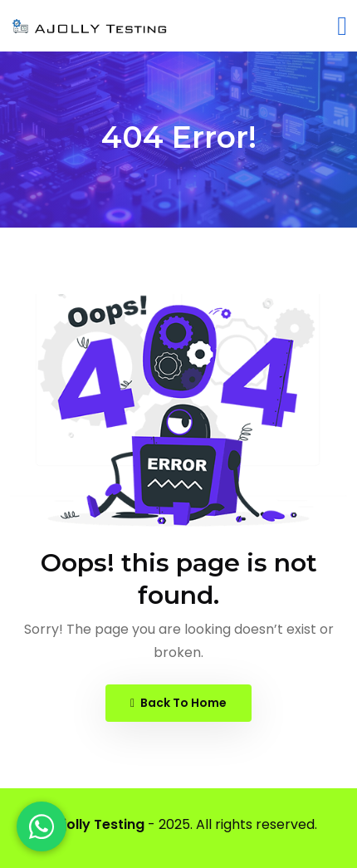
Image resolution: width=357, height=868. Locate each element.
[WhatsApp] (42, 826)
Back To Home (178, 703)
